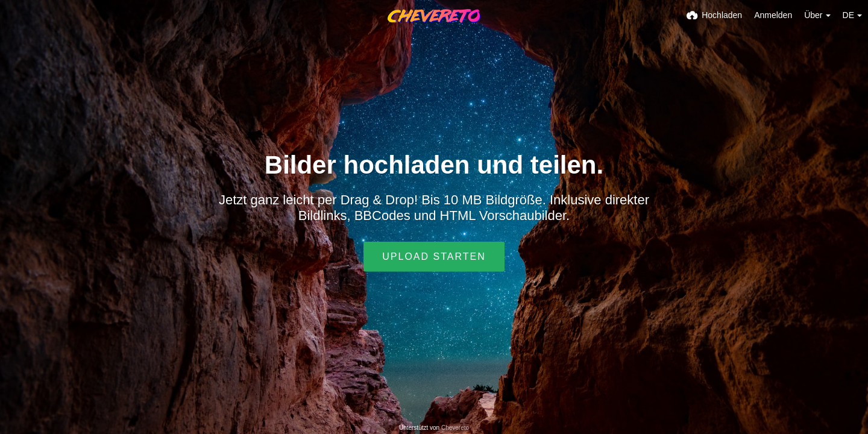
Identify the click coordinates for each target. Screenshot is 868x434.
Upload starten (434, 256)
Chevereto (455, 428)
